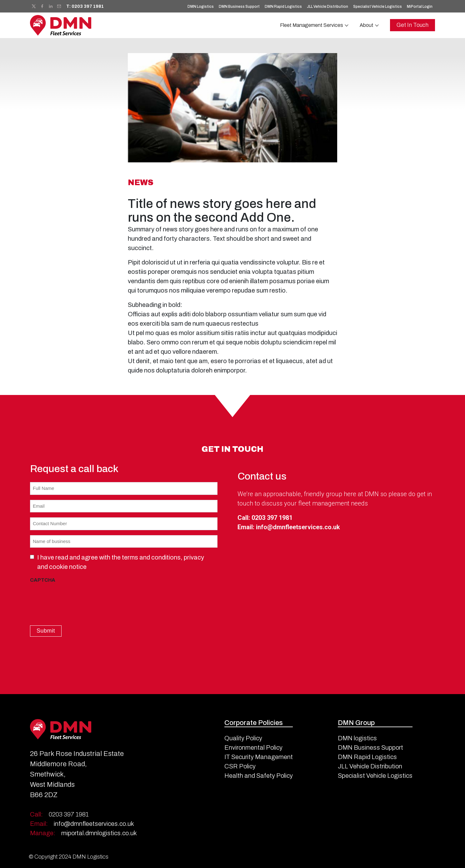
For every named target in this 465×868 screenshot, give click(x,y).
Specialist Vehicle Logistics (377, 7)
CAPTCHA (43, 580)
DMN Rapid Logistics (283, 7)
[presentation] (77, 599)
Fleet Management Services (312, 25)
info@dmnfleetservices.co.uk (298, 527)
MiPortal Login (420, 7)
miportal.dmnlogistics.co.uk (83, 832)
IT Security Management (259, 756)
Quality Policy (243, 737)
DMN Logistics (201, 7)
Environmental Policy (253, 747)
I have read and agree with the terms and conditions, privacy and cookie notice (121, 562)
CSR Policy (240, 765)
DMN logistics (357, 737)
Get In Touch (412, 25)
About (367, 25)
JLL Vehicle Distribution (327, 7)
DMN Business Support (239, 7)
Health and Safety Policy (259, 775)
